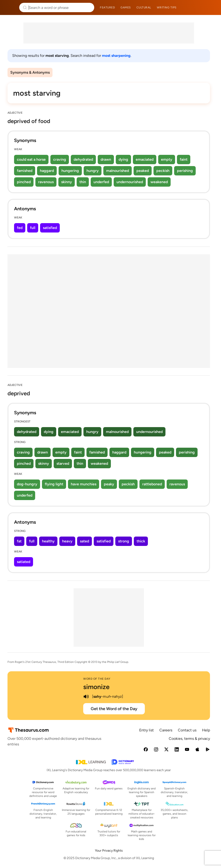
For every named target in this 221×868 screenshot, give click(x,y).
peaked (143, 171)
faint (184, 159)
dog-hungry (27, 484)
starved (63, 463)
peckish (163, 171)
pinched (24, 182)
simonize (96, 687)
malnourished (118, 171)
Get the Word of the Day (114, 709)
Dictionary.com (211, 7)
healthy (48, 541)
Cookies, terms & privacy (189, 739)
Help (206, 730)
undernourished (130, 182)
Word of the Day (97, 679)
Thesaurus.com (11, 7)
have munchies (84, 484)
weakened (159, 182)
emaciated (145, 159)
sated (84, 541)
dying (123, 159)
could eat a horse (31, 159)
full (33, 228)
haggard (47, 171)
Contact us (187, 730)
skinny (67, 182)
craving (60, 159)
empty (167, 159)
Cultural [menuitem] (144, 7)
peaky (109, 484)
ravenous (46, 182)
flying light (54, 484)
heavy (67, 541)
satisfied (50, 228)
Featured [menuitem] (107, 7)
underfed (101, 182)
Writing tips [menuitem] (167, 7)
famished (25, 171)
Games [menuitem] (126, 7)
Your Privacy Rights (109, 851)
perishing (185, 171)
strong (124, 541)
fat (19, 541)
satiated (24, 562)
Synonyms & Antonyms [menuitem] (30, 72)
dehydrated (83, 159)
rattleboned (152, 484)
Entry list (146, 730)
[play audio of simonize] (86, 697)
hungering (70, 171)
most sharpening (116, 56)
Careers (166, 730)
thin (83, 182)
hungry (93, 171)
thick (141, 541)
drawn (106, 159)
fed (20, 228)
